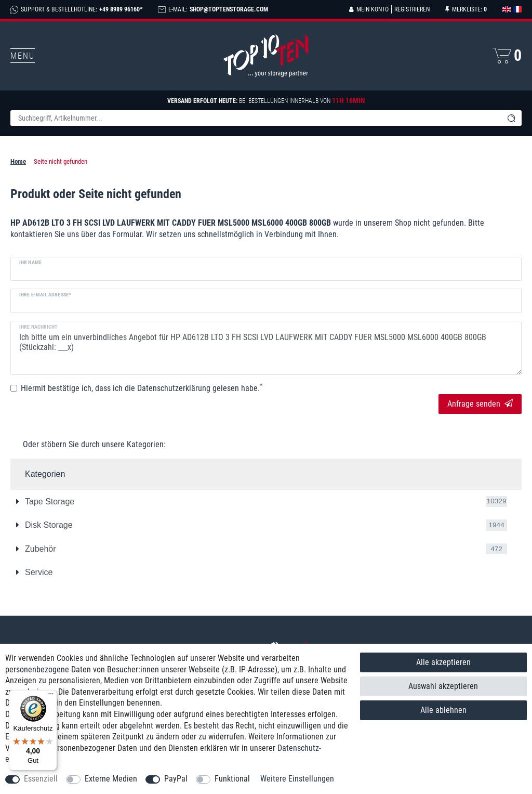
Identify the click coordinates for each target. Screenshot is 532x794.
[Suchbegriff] (256, 118)
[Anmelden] (369, 9)
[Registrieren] (410, 9)
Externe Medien (111, 779)
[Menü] (51, 696)
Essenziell (41, 779)
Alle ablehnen (443, 710)
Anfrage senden (480, 404)
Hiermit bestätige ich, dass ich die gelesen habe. (142, 388)
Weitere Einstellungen (297, 779)
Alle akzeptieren (443, 662)
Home (18, 161)
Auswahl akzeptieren (443, 686)
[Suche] (511, 118)
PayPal (176, 779)
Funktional (232, 779)
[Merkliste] (466, 9)
